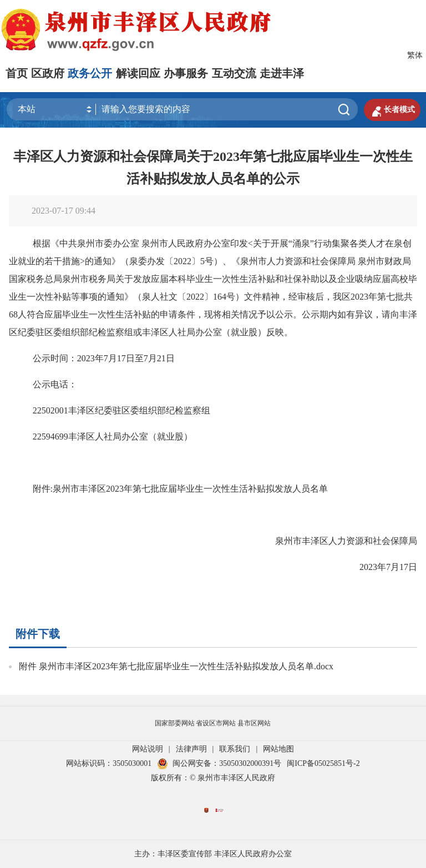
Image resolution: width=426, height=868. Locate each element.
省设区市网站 (216, 723)
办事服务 (186, 73)
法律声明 (191, 749)
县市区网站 (254, 723)
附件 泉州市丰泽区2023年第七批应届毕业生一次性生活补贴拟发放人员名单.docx (176, 666)
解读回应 (138, 73)
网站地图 (278, 749)
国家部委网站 (175, 723)
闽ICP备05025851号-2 (323, 763)
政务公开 (90, 73)
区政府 (48, 73)
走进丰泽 (282, 73)
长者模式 (392, 110)
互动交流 (234, 73)
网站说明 (148, 749)
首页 (17, 73)
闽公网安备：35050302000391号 (219, 763)
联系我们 (235, 749)
